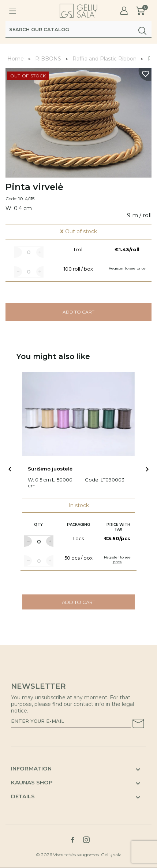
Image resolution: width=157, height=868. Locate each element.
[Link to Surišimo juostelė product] (78, 414)
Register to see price (127, 268)
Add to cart (78, 312)
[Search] (78, 29)
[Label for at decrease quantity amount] (18, 252)
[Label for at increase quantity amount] (40, 252)
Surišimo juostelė (50, 469)
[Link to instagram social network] (86, 840)
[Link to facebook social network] (73, 840)
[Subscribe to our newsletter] (138, 725)
